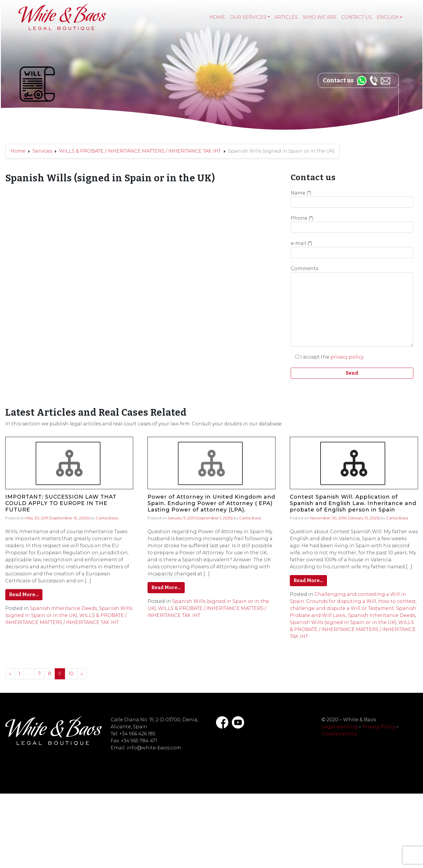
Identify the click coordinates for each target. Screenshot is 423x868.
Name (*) (352, 199)
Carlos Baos (107, 518)
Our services (248, 17)
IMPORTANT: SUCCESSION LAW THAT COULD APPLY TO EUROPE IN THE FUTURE (61, 503)
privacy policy (347, 357)
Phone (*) (352, 224)
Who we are (320, 17)
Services (42, 151)
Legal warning (339, 727)
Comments (352, 306)
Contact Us (357, 17)
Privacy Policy (379, 727)
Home (217, 17)
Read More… (24, 595)
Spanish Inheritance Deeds (63, 608)
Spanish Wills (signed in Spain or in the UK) (343, 622)
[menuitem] (389, 17)
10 (71, 674)
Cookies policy (339, 734)
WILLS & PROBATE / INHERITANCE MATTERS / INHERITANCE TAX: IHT (140, 151)
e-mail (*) (352, 249)
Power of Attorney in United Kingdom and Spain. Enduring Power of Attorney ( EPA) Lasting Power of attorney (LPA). (211, 503)
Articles (286, 17)
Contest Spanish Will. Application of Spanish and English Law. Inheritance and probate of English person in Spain (353, 503)
